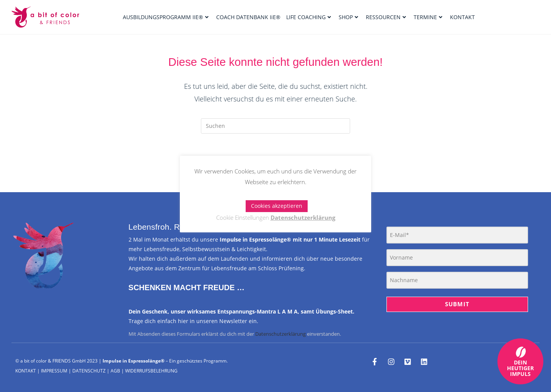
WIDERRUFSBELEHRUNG (151, 371)
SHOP (348, 17)
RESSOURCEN (386, 17)
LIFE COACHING (309, 17)
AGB (115, 371)
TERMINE (428, 17)
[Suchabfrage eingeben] (275, 126)
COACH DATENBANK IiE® (248, 17)
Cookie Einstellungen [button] (243, 217)
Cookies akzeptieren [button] (277, 206)
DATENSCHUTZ (89, 371)
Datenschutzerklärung (280, 334)
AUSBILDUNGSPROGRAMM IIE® (166, 17)
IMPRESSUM (54, 371)
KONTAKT (462, 17)
